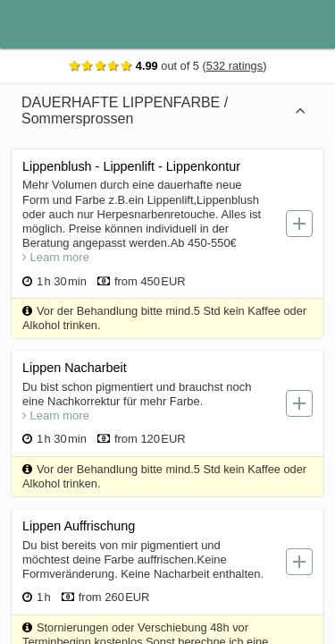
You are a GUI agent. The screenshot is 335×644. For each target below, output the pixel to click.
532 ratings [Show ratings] (236, 66)
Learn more (58, 257)
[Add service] (301, 224)
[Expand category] (302, 111)
